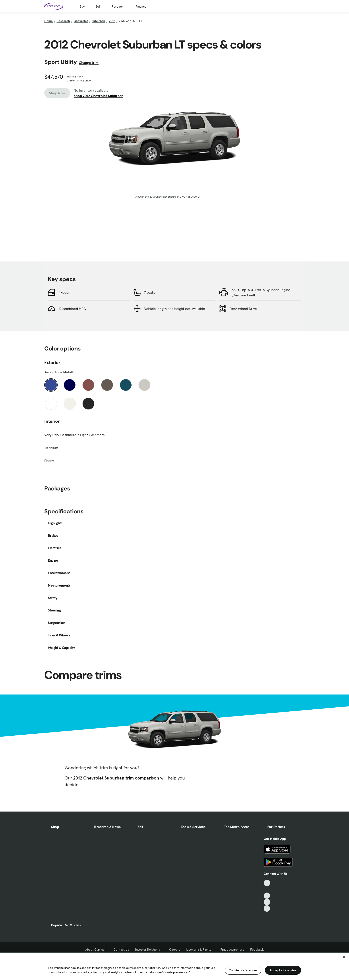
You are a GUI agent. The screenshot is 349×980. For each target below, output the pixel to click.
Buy (82, 6)
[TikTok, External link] (267, 883)
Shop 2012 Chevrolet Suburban (98, 96)
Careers (175, 950)
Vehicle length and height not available (175, 309)
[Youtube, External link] (267, 896)
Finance (141, 6)
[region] (174, 966)
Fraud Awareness (232, 950)
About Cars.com (96, 950)
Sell (98, 6)
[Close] (344, 957)
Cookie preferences (243, 970)
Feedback (257, 950)
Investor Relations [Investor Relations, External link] (149, 950)
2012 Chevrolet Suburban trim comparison (116, 778)
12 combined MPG (72, 309)
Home (49, 21)
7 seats (150, 292)
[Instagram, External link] (267, 902)
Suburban (98, 21)
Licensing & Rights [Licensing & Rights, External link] (200, 950)
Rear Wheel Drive (243, 309)
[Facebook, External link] (267, 889)
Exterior (52, 362)
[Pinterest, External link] (267, 908)
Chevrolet (81, 21)
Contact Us (121, 950)
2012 (112, 21)
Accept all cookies (283, 970)
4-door (64, 292)
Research (118, 6)
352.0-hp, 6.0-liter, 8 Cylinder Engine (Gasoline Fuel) (261, 292)
